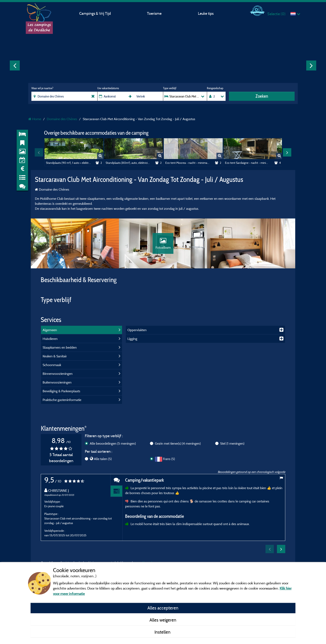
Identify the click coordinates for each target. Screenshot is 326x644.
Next (311, 65)
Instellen (163, 632)
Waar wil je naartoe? (42, 88)
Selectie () (276, 14)
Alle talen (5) (103, 459)
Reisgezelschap (215, 88)
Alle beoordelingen (113, 443)
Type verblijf (170, 88)
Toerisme (154, 13)
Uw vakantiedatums (108, 88)
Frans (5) (169, 459)
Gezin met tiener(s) (178, 443)
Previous (15, 65)
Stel (232, 443)
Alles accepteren (163, 608)
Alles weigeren (163, 620)
